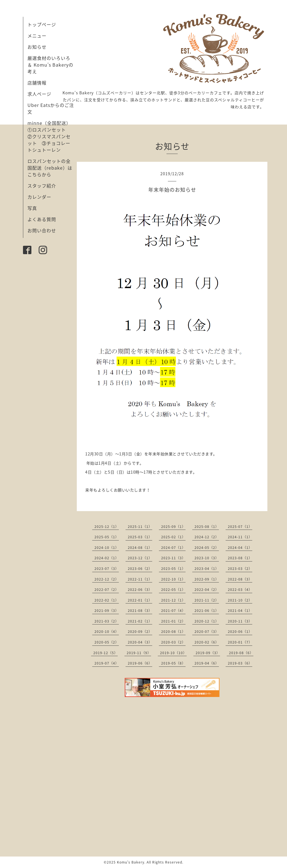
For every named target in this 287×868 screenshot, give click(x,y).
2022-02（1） (107, 600)
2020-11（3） (240, 621)
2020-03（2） (173, 642)
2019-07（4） (107, 663)
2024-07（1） (173, 548)
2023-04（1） (207, 568)
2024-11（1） (240, 537)
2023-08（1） (240, 558)
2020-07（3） (207, 631)
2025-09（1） (173, 527)
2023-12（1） (140, 558)
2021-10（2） (240, 600)
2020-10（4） (107, 631)
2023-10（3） (207, 558)
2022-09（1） (207, 579)
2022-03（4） (240, 589)
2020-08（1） (173, 631)
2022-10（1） (173, 579)
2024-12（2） (207, 537)
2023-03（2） (240, 568)
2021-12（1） (173, 600)
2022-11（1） (140, 579)
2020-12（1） (207, 621)
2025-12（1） (107, 527)
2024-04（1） (240, 548)
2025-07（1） (240, 527)
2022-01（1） (140, 600)
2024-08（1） (140, 548)
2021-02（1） (140, 621)
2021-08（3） (140, 610)
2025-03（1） (140, 537)
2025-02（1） (173, 537)
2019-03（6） (240, 663)
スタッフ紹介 (42, 186)
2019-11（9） (139, 653)
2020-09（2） (140, 631)
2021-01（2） (173, 621)
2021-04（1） (240, 610)
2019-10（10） (173, 653)
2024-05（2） (207, 548)
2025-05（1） (107, 537)
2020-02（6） (207, 642)
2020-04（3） (140, 642)
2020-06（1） (240, 631)
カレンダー (39, 197)
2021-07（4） (173, 610)
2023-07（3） (107, 568)
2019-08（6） (241, 653)
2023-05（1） (173, 568)
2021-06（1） (207, 610)
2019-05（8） (173, 663)
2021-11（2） (207, 600)
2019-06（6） (140, 663)
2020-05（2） (107, 642)
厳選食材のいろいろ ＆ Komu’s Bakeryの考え (50, 65)
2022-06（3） (140, 589)
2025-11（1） (140, 527)
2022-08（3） (240, 579)
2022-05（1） (173, 589)
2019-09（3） (208, 653)
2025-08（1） (207, 527)
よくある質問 (42, 219)
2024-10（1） (107, 548)
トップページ (42, 24)
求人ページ (39, 94)
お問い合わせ (42, 230)
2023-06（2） (140, 568)
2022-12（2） (107, 579)
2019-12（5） (106, 653)
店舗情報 (37, 83)
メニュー (37, 36)
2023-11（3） (173, 558)
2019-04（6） (207, 663)
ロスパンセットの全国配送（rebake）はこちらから (50, 168)
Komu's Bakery (131, 862)
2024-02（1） (107, 558)
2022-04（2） (207, 589)
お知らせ (37, 47)
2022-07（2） (107, 589)
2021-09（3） (107, 610)
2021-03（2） (107, 621)
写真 (32, 208)
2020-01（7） (240, 642)
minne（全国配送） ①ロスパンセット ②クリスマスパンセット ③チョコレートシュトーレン (52, 136)
